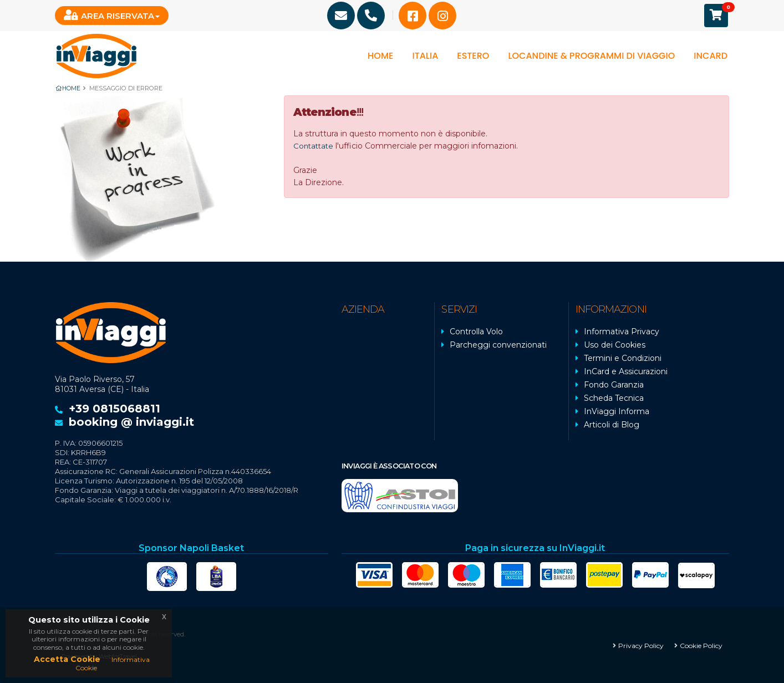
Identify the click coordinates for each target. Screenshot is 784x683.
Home (380, 56)
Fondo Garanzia (614, 384)
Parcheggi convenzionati (498, 344)
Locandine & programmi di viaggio (591, 56)
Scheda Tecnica (614, 397)
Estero (473, 56)
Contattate (315, 145)
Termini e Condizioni (623, 358)
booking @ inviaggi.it (131, 421)
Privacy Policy (641, 644)
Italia (425, 56)
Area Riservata (109, 15)
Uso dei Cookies (615, 344)
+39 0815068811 (114, 408)
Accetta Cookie (67, 659)
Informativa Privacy (622, 331)
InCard (711, 56)
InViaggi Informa (617, 411)
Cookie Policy (701, 644)
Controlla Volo (476, 331)
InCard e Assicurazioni (626, 371)
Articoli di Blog (612, 424)
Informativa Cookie (113, 663)
